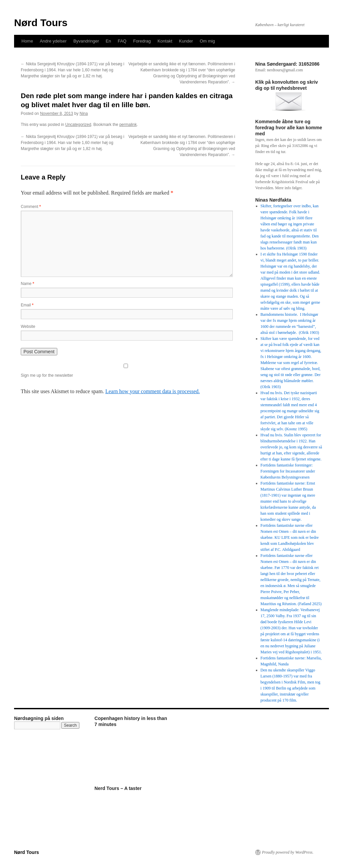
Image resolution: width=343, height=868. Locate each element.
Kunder (186, 41)
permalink (128, 125)
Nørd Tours (41, 23)
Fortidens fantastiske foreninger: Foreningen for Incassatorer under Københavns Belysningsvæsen (288, 471)
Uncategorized (78, 125)
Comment (31, 207)
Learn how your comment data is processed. (152, 391)
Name (27, 284)
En (109, 41)
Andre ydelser (53, 41)
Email (27, 305)
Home (27, 41)
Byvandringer (86, 41)
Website (28, 327)
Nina (84, 114)
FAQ (122, 41)
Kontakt (165, 41)
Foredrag (142, 41)
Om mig (207, 41)
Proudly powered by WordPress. (288, 852)
